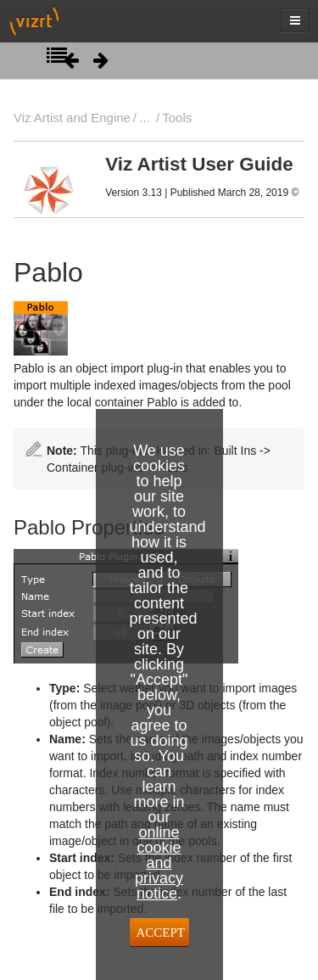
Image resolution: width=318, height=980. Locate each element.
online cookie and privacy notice (159, 863)
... (144, 118)
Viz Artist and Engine (72, 118)
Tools (177, 118)
